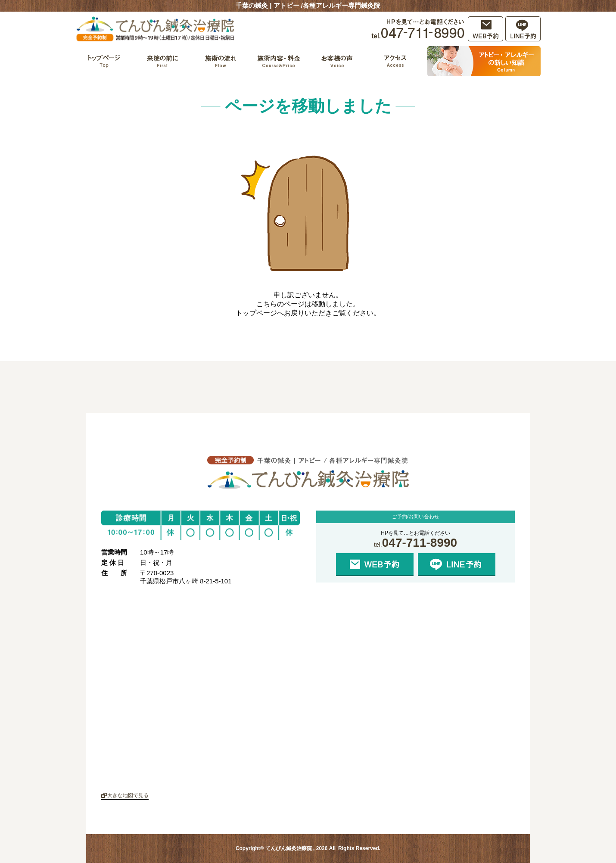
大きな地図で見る (125, 795)
